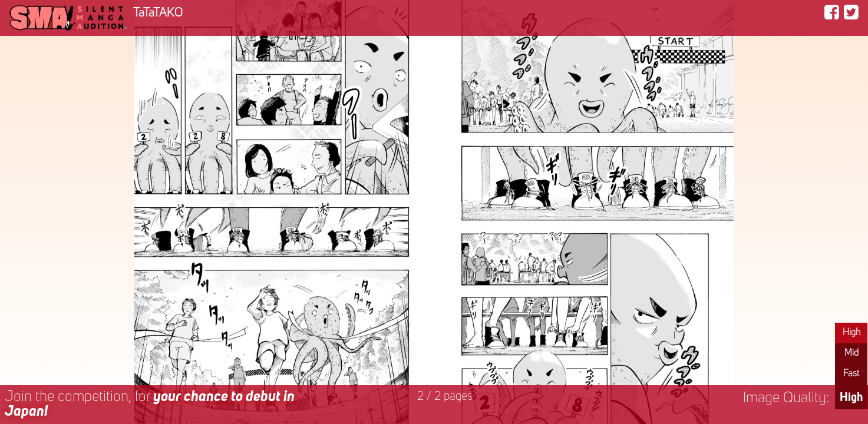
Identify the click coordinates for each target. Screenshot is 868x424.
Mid (852, 353)
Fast (851, 374)
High (852, 333)
